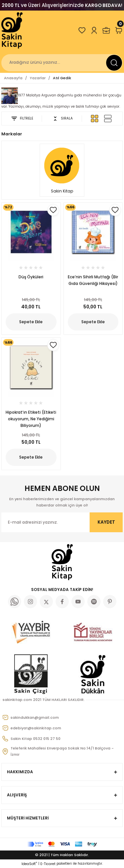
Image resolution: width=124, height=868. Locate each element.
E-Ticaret (48, 864)
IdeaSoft (29, 864)
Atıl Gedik (62, 78)
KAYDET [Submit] (106, 522)
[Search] (62, 63)
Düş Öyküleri (31, 277)
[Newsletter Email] (62, 522)
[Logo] (13, 30)
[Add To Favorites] (53, 210)
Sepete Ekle (31, 322)
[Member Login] (94, 30)
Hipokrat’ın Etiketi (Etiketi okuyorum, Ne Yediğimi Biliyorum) (31, 419)
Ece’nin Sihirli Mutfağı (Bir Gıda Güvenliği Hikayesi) (93, 280)
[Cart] (119, 30)
